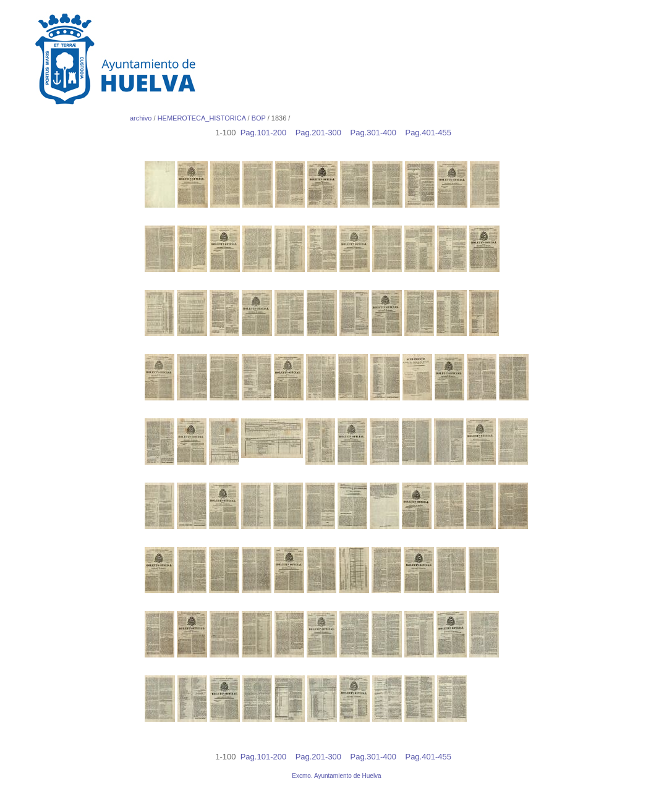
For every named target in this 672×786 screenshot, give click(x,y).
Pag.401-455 (431, 133)
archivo (141, 118)
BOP (259, 118)
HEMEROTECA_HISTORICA (202, 118)
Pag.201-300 (322, 133)
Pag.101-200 (267, 133)
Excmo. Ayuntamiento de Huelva (336, 776)
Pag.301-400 (377, 133)
